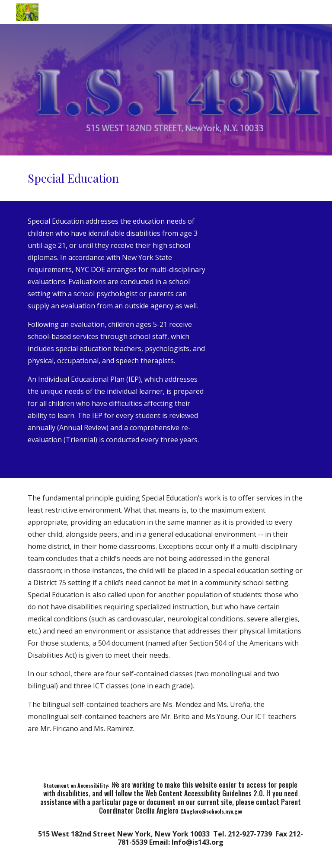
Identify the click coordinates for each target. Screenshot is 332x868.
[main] (166, 178)
